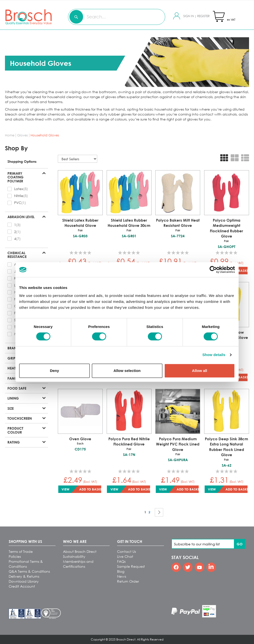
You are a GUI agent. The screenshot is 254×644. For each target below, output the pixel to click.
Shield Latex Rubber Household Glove (80, 225)
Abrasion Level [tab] (21, 217)
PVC (18, 203)
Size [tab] (11, 408)
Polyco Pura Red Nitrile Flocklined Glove (129, 444)
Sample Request (131, 566)
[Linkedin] (211, 567)
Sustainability (74, 556)
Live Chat (125, 556)
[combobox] (117, 17)
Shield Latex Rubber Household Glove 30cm (129, 225)
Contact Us (127, 551)
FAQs (121, 561)
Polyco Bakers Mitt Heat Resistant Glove (178, 225)
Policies (15, 556)
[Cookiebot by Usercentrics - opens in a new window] (213, 270)
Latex (19, 189)
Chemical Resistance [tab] (17, 255)
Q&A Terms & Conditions (29, 571)
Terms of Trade (21, 551)
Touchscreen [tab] (20, 418)
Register (203, 16)
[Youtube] (199, 567)
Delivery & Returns (24, 576)
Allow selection (127, 371)
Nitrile (19, 196)
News (122, 576)
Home (10, 135)
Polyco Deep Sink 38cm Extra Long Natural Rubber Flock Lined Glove (227, 449)
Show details (214, 355)
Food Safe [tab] (17, 388)
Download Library (24, 581)
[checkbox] (27, 189)
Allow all (200, 371)
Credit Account (22, 586)
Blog (121, 571)
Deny (54, 371)
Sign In (189, 16)
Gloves (23, 135)
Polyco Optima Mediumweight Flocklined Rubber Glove (227, 230)
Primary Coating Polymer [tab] (16, 177)
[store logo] (19, 17)
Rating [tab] (14, 442)
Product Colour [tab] (15, 430)
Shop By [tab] (16, 148)
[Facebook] (176, 567)
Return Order (128, 581)
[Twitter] (188, 567)
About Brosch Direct (80, 551)
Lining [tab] (13, 398)
